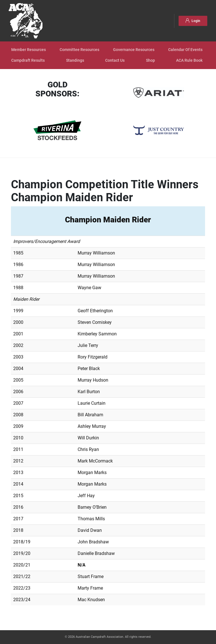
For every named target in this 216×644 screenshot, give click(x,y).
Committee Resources (79, 50)
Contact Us (115, 60)
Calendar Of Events (185, 50)
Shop (150, 60)
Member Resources (29, 50)
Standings (75, 60)
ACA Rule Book (189, 60)
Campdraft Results (28, 60)
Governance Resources (134, 50)
